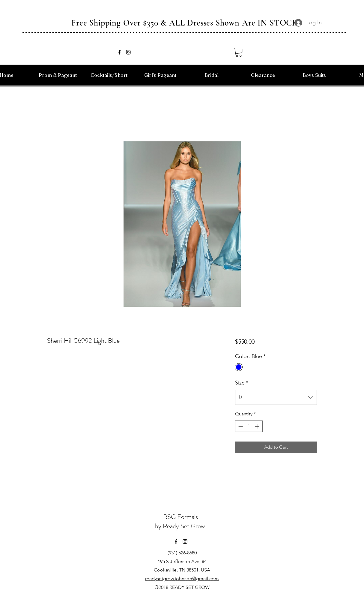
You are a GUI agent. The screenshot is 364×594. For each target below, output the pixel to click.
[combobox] (276, 397)
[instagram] (128, 52)
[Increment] (258, 426)
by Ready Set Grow (181, 526)
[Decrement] (240, 426)
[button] (239, 52)
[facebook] (119, 52)
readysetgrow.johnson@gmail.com (182, 579)
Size (242, 383)
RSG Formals (181, 517)
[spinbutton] (249, 426)
